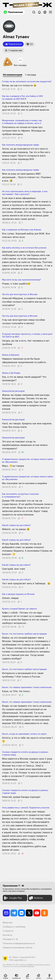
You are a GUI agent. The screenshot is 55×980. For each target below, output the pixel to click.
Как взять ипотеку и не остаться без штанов (24, 248)
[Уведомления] (39, 12)
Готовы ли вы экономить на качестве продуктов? (27, 82)
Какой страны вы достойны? (16, 525)
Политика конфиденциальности (19, 943)
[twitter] (29, 913)
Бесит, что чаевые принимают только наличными (27, 687)
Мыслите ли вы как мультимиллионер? (22, 280)
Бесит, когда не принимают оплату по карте (24, 734)
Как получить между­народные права (20, 145)
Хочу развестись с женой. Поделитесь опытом (26, 808)
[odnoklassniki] (44, 913)
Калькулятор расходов (13, 391)
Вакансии (8, 923)
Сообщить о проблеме (14, 927)
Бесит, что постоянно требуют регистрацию (24, 634)
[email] (6, 913)
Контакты (7, 935)
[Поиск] (34, 12)
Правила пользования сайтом (18, 948)
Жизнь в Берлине (11, 355)
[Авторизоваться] (45, 12)
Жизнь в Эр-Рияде (11, 373)
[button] (30, 44)
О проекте (8, 931)
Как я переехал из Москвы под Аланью (22, 230)
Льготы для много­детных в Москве (20, 294)
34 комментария (12, 75)
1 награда (31, 75)
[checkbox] (50, 12)
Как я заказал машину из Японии (18, 594)
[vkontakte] (22, 913)
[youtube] (37, 913)
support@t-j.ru (20, 960)
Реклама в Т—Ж (10, 939)
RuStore (36, 898)
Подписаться (13, 44)
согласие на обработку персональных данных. (35, 965)
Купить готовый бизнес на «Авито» (20, 609)
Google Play (13, 898)
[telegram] (14, 913)
